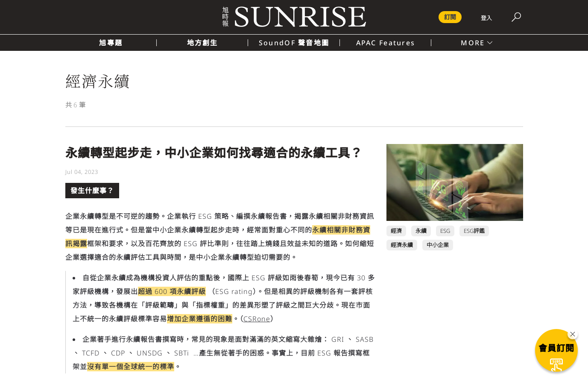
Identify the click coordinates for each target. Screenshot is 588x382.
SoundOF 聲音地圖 (294, 43)
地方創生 (203, 43)
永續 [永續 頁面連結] (421, 231)
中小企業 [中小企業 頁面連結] (438, 245)
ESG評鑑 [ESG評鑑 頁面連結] (474, 231)
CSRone (257, 319)
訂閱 (450, 17)
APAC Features (386, 43)
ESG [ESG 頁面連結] (445, 231)
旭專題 (111, 43)
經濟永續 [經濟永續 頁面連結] (402, 245)
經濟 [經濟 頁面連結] (396, 231)
